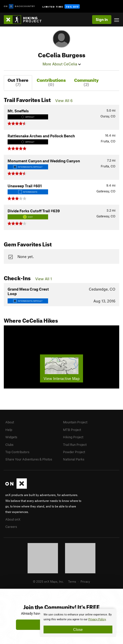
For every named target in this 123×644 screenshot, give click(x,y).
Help (9, 430)
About (10, 422)
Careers (11, 527)
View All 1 (44, 279)
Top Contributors (17, 452)
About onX (13, 519)
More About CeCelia (62, 64)
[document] (78, 623)
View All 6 (64, 100)
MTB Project (72, 430)
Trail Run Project (75, 445)
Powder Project (74, 452)
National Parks (74, 459)
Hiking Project (73, 437)
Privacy (85, 581)
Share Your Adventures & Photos (29, 459)
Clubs (9, 445)
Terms (72, 581)
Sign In (102, 19)
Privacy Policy (97, 619)
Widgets (11, 437)
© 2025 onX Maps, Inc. (48, 581)
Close (78, 629)
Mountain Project (75, 422)
